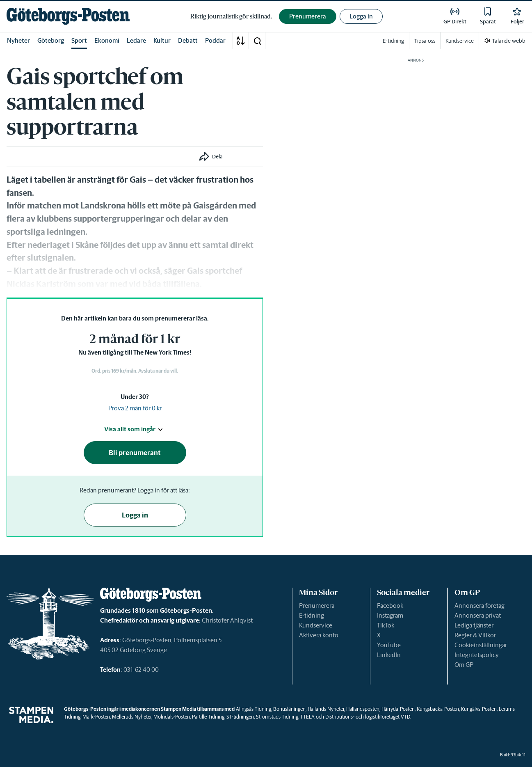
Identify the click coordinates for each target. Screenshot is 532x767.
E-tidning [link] (393, 41)
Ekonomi (107, 40)
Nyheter (18, 40)
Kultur (162, 40)
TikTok (386, 625)
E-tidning (312, 615)
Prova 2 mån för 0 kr (135, 408)
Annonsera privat (478, 615)
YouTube (389, 645)
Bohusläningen (289, 709)
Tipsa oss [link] (425, 41)
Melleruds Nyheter (132, 717)
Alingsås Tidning (253, 709)
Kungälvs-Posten (479, 709)
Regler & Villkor (475, 635)
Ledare (136, 40)
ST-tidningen (240, 717)
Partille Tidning (208, 717)
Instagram (390, 615)
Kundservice (316, 625)
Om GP (464, 665)
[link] (68, 16)
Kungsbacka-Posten (438, 709)
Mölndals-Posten (172, 717)
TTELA (307, 717)
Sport (79, 40)
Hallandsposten (363, 709)
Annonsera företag (479, 606)
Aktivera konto (319, 635)
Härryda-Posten (398, 709)
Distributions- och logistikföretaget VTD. (368, 717)
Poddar (215, 40)
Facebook (390, 606)
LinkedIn (389, 655)
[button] (257, 41)
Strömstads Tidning (277, 717)
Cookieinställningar (481, 645)
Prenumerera (317, 606)
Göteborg (51, 40)
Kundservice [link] (460, 41)
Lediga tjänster (474, 625)
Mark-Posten (96, 717)
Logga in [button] (361, 16)
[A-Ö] (241, 41)
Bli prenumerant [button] (135, 453)
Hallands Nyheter (326, 709)
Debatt (188, 40)
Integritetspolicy (477, 655)
